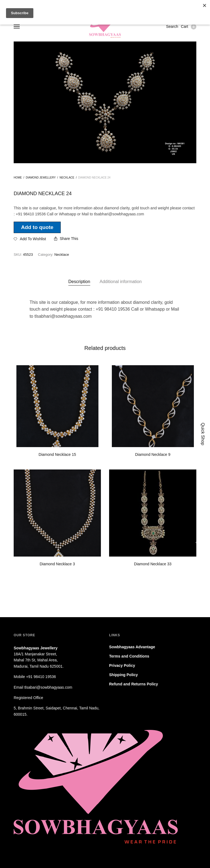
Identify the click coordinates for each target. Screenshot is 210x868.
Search (172, 26)
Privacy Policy (122, 665)
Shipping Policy (123, 675)
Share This (66, 239)
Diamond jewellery (41, 178)
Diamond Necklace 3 (57, 564)
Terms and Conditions (129, 656)
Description (79, 282)
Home (18, 178)
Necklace (67, 178)
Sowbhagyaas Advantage (132, 647)
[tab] (79, 282)
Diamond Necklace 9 (153, 454)
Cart (189, 26)
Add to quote (37, 227)
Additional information (121, 282)
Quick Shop (203, 434)
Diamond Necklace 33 (153, 564)
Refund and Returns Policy (134, 684)
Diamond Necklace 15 (57, 454)
